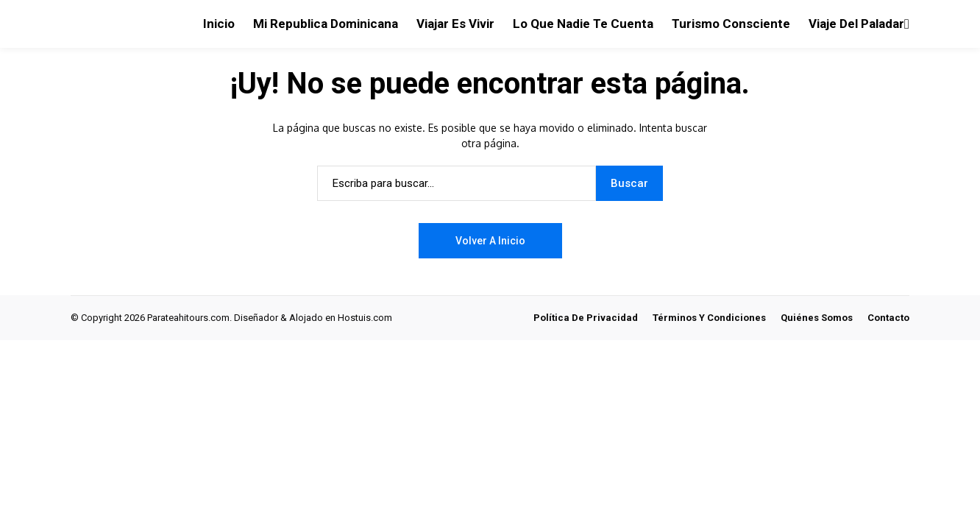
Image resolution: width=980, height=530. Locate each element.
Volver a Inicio (490, 241)
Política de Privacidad (586, 318)
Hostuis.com (365, 318)
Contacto (888, 318)
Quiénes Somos (817, 318)
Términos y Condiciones (709, 318)
